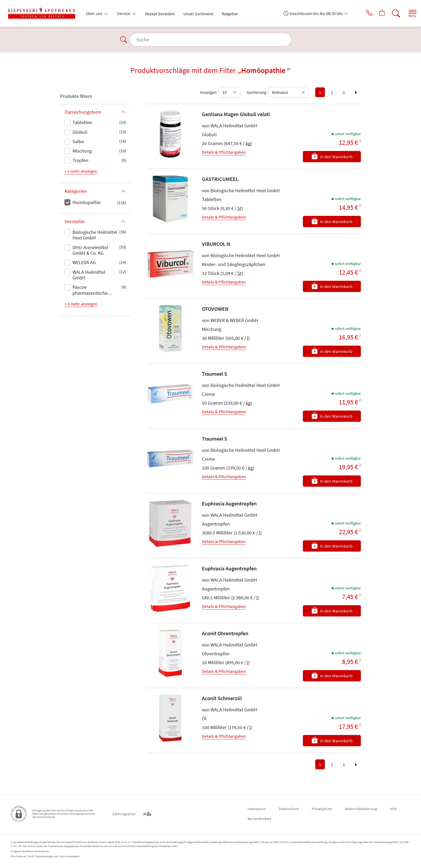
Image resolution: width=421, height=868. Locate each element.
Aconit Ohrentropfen (225, 633)
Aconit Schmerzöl (222, 698)
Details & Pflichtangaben (224, 152)
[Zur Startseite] (44, 13)
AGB (393, 809)
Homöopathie (87, 202)
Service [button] (124, 13)
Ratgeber (230, 14)
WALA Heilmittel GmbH (89, 275)
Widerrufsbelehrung (361, 809)
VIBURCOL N (216, 244)
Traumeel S (215, 374)
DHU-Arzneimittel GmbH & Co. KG (90, 250)
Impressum (257, 809)
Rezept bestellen (160, 14)
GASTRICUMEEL (220, 179)
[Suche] (391, 13)
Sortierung (257, 92)
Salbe (78, 141)
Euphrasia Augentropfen (229, 503)
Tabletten (82, 122)
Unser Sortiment (198, 14)
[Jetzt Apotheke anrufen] (362, 13)
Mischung (82, 151)
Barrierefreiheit (260, 819)
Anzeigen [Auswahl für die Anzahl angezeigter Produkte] (208, 92)
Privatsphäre (322, 809)
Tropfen (80, 160)
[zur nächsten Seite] (356, 92)
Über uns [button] (95, 13)
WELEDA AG (84, 262)
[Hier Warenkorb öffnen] (377, 13)
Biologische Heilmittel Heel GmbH (95, 235)
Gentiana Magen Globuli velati (236, 114)
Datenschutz (289, 809)
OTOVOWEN (215, 309)
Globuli (80, 132)
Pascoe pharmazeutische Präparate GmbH (90, 290)
